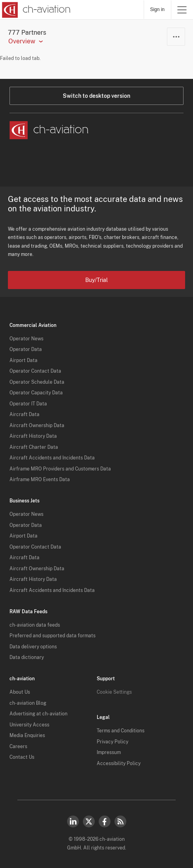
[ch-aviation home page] (35, 10)
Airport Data (23, 360)
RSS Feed (120, 821)
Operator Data (26, 349)
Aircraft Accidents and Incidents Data (52, 458)
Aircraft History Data (33, 436)
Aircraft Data (24, 414)
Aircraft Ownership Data (37, 426)
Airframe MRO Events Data (40, 480)
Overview (22, 41)
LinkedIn (73, 821)
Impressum (109, 752)
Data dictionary (27, 657)
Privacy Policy (112, 742)
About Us (20, 692)
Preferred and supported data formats (52, 636)
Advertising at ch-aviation (38, 714)
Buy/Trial (96, 280)
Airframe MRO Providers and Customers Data (60, 469)
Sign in (157, 9)
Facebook (105, 821)
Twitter (89, 821)
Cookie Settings (114, 692)
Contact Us (22, 757)
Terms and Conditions (121, 731)
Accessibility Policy (119, 763)
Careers (18, 747)
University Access (29, 725)
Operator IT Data (28, 404)
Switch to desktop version (96, 96)
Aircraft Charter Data (34, 447)
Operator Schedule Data (37, 382)
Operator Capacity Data (36, 393)
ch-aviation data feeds (35, 625)
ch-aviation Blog (28, 703)
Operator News (26, 339)
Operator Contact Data (35, 371)
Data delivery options (33, 647)
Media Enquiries (27, 735)
